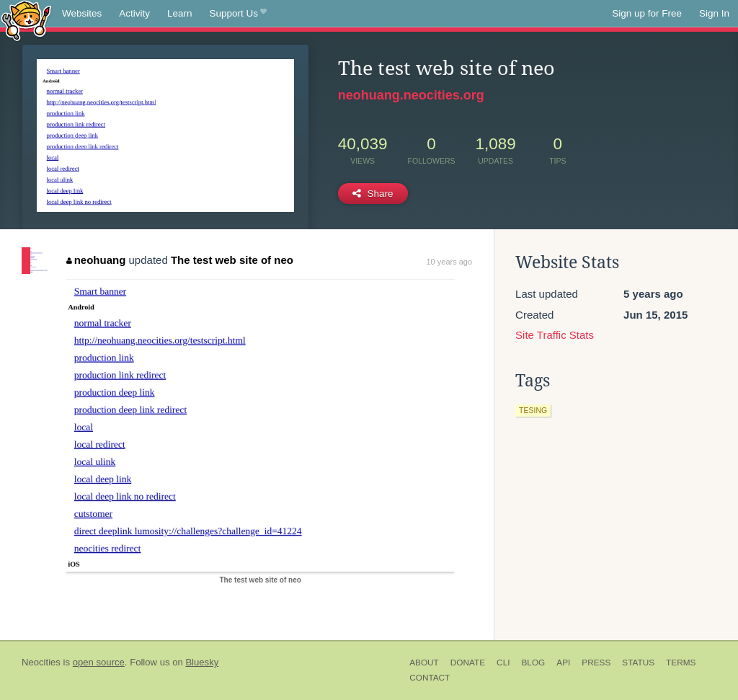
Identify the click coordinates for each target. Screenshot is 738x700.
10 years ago (449, 262)
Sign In (714, 13)
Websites (82, 13)
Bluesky (202, 662)
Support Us (238, 14)
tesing (533, 410)
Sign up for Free (647, 13)
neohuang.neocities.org (411, 95)
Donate (468, 663)
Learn (180, 13)
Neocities (41, 662)
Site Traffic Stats (555, 335)
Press (596, 663)
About (424, 663)
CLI (503, 663)
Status (638, 663)
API (563, 663)
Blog (533, 663)
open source (99, 662)
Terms (681, 663)
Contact (430, 678)
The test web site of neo (232, 260)
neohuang (96, 260)
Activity (134, 13)
